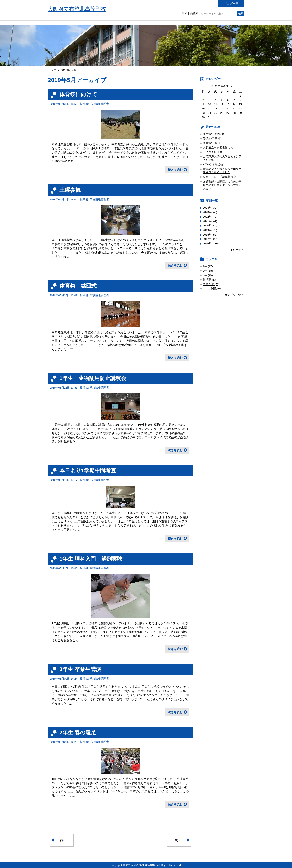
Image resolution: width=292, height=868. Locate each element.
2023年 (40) (210, 212)
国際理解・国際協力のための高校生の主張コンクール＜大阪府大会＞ (222, 185)
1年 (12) (208, 266)
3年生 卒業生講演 (80, 669)
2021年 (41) (210, 221)
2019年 (65, 70)
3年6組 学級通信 (213, 165)
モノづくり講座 (213, 152)
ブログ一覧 (231, 3)
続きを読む (175, 170)
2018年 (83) (210, 235)
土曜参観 (70, 190)
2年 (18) (208, 271)
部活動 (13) (210, 280)
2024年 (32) (210, 208)
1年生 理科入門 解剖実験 (91, 559)
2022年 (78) (210, 217)
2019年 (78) (210, 230)
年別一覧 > (237, 250)
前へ (63, 840)
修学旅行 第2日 (212, 139)
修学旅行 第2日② (214, 134)
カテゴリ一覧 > (234, 295)
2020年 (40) (210, 226)
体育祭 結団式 (78, 286)
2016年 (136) (211, 243)
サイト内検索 (209, 13)
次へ (178, 840)
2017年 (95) (210, 239)
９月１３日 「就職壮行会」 (221, 177)
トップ (52, 70)
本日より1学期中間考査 (88, 471)
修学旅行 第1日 (212, 143)
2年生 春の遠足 (78, 732)
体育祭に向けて (78, 94)
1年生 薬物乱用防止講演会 (93, 378)
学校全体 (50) (211, 284)
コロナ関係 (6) (212, 289)
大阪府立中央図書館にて (218, 148)
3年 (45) (208, 275)
